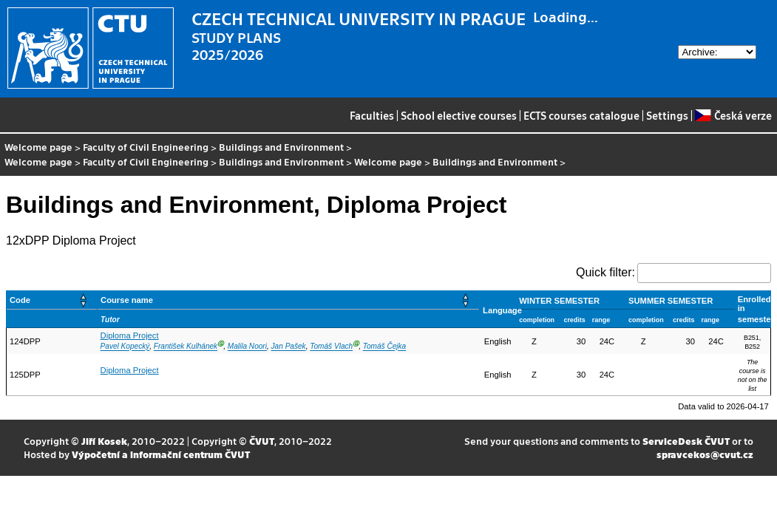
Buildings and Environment (281, 147)
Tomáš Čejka (384, 347)
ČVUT (262, 441)
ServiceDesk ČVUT (686, 441)
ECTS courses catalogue (581, 115)
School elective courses (459, 115)
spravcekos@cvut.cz (705, 454)
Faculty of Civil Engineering (146, 147)
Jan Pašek (289, 347)
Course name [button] (127, 300)
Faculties (372, 115)
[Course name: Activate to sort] (289, 300)
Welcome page (38, 147)
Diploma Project (130, 335)
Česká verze (733, 115)
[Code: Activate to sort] (52, 300)
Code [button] (20, 300)
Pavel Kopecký (125, 347)
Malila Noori (247, 347)
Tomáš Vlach (331, 347)
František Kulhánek (186, 347)
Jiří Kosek (104, 441)
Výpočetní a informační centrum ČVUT (161, 454)
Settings (667, 115)
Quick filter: (605, 272)
